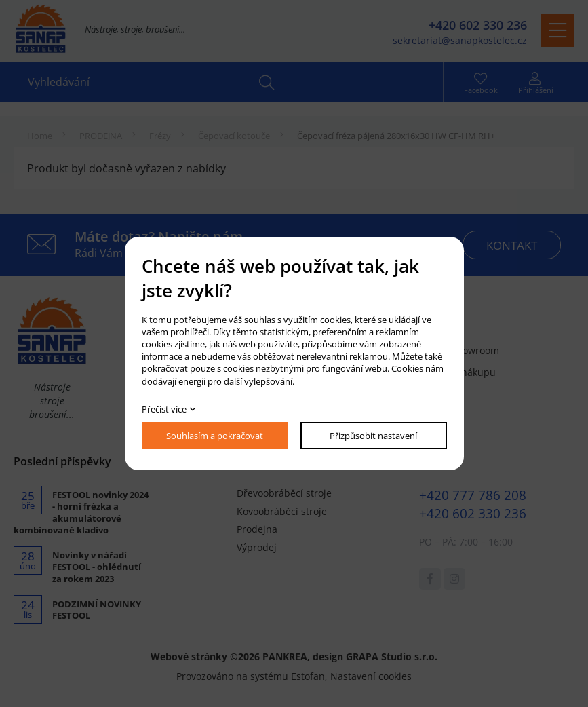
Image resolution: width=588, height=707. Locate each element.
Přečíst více (164, 409)
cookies (335, 320)
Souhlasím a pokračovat (215, 436)
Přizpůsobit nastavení (373, 436)
